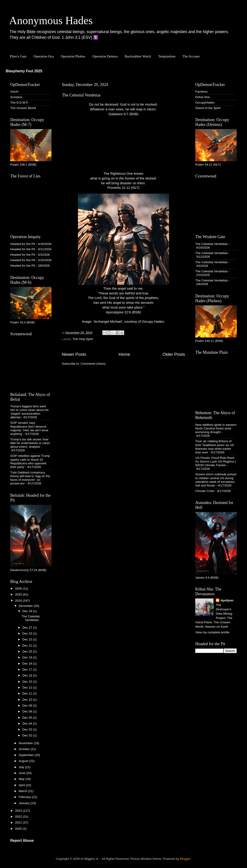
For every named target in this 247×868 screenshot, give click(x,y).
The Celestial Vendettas (81, 95)
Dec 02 (28, 735)
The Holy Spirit (83, 339)
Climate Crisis (205, 491)
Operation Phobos (73, 56)
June (22, 773)
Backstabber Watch (138, 56)
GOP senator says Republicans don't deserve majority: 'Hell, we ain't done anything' (29, 428)
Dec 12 (28, 687)
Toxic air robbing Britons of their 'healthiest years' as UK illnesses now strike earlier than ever (215, 447)
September (27, 755)
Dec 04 (28, 724)
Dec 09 (28, 706)
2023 (19, 811)
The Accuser (191, 56)
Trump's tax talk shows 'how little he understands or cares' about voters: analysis (30, 443)
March (23, 791)
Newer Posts (74, 354)
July (22, 767)
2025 (19, 594)
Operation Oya (44, 56)
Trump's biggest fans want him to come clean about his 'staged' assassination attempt (29, 412)
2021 (19, 823)
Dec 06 (28, 711)
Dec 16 (28, 675)
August (24, 761)
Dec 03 (28, 729)
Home (124, 354)
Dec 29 (28, 611)
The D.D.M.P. (19, 103)
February (25, 797)
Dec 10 (28, 700)
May (22, 779)
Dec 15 (28, 682)
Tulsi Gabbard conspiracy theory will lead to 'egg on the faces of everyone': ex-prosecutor (30, 478)
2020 (19, 829)
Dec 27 (28, 628)
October (25, 749)
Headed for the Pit (23, 244)
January (25, 803)
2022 (19, 817)
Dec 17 (28, 669)
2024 (19, 601)
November (26, 743)
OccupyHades (205, 103)
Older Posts (174, 354)
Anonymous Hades (51, 20)
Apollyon (227, 600)
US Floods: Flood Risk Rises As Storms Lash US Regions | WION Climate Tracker (216, 461)
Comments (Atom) (93, 364)
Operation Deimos (105, 56)
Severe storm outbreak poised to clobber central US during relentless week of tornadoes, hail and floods (216, 480)
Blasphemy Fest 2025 (24, 71)
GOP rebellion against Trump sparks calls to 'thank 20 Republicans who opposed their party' (30, 461)
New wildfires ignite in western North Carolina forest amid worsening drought (216, 428)
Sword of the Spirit (208, 108)
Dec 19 (28, 657)
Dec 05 (28, 718)
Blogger (185, 859)
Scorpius (16, 97)
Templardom (167, 56)
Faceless (201, 92)
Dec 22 (28, 639)
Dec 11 (28, 693)
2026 (19, 589)
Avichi (14, 92)
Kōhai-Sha (202, 97)
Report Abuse (22, 841)
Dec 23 (28, 633)
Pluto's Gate (18, 56)
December (26, 606)
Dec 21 (28, 646)
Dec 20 (28, 651)
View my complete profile (212, 632)
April (22, 785)
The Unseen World (23, 108)
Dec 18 (28, 664)
